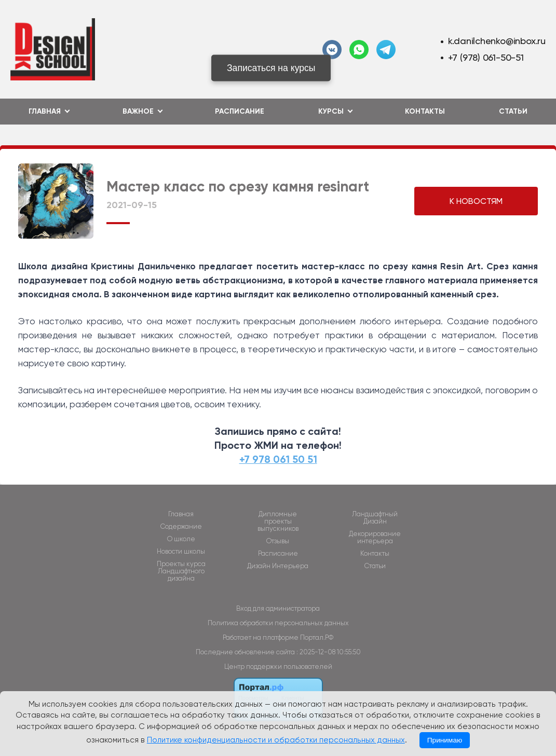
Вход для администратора (278, 608)
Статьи (513, 111)
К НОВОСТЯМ (476, 201)
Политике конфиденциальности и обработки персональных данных (276, 740)
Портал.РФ (317, 637)
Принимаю (445, 740)
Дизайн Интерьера (278, 566)
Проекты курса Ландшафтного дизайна (181, 571)
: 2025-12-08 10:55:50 (329, 652)
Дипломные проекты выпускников (278, 521)
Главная (181, 514)
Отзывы (278, 541)
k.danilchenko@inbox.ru (497, 41)
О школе (181, 539)
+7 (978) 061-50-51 (486, 57)
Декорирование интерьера (375, 538)
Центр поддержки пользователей (278, 666)
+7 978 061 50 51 (278, 459)
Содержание (181, 527)
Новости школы (181, 552)
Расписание (240, 111)
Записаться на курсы (271, 68)
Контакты (425, 111)
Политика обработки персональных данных (278, 623)
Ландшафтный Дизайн (375, 518)
